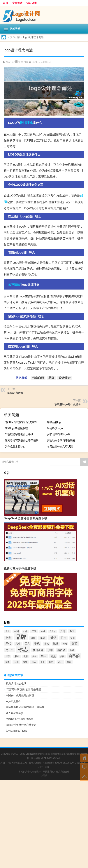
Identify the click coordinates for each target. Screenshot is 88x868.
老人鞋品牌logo (15, 713)
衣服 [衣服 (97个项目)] (16, 662)
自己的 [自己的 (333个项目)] (74, 656)
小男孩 (44, 775)
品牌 (51, 378)
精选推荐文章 (72, 754)
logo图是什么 (13, 701)
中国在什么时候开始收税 (20, 695)
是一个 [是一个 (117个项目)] (9, 650)
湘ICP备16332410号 (51, 758)
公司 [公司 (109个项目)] (63, 631)
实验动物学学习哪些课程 (61, 440)
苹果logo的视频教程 (16, 428)
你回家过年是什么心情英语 (21, 725)
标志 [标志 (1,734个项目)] (23, 649)
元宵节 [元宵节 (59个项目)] (53, 631)
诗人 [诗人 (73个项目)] (34, 662)
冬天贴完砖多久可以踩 (60, 447)
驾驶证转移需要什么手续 (19, 434)
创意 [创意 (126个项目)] (8, 638)
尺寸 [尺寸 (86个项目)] (18, 644)
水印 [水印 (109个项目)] (50, 650)
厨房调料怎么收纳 (16, 684)
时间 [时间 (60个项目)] (65, 644)
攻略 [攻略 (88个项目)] (47, 644)
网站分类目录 (57, 754)
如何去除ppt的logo (16, 731)
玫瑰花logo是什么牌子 (68, 404)
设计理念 (26, 123)
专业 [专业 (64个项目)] (8, 631)
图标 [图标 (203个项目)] (53, 638)
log (13, 62)
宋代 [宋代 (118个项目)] (8, 644)
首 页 (6, 3)
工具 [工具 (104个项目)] (27, 644)
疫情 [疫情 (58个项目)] (34, 656)
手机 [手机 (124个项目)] (37, 644)
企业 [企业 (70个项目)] (43, 631)
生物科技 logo (55, 428)
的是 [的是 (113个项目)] (53, 656)
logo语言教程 (15, 393)
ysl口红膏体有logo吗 (59, 434)
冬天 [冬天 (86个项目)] (72, 631)
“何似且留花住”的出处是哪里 (21, 422)
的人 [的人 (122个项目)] (44, 656)
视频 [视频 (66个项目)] (25, 662)
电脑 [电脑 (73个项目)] (26, 656)
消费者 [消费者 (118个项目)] (61, 650)
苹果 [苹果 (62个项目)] (8, 662)
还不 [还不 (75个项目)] (60, 662)
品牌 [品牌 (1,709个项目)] (21, 637)
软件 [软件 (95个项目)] (51, 662)
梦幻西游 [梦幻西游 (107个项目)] (38, 650)
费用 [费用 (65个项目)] (43, 662)
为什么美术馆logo (15, 447)
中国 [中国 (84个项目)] (16, 631)
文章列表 (17, 3)
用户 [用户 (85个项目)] (17, 656)
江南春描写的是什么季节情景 (22, 440)
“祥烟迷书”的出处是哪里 (19, 719)
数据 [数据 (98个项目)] (56, 644)
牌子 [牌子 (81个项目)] (8, 656)
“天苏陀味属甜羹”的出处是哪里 (23, 689)
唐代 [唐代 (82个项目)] (33, 638)
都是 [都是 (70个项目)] (69, 662)
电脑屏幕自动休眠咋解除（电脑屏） (26, 707)
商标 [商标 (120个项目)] (43, 638)
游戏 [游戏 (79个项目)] (72, 650)
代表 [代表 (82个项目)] (34, 631)
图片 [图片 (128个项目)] (63, 638)
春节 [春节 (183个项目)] (74, 643)
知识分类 (31, 3)
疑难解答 (36, 758)
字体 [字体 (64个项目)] (73, 638)
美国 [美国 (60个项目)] (62, 656)
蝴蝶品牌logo (54, 422)
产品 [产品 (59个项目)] (25, 631)
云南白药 (15, 285)
